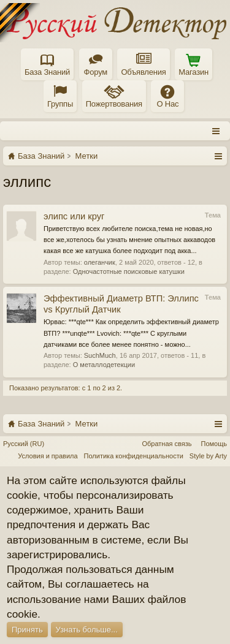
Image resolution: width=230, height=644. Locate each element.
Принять (27, 630)
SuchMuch (100, 355)
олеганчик (100, 262)
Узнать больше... (87, 630)
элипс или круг (74, 216)
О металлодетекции (104, 365)
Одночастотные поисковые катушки (129, 271)
